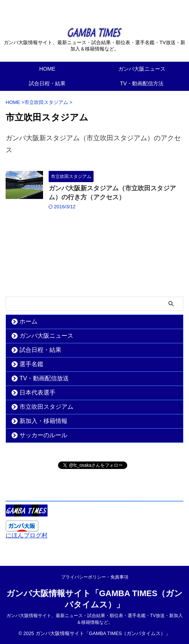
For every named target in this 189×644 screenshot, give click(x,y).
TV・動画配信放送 (44, 378)
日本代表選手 (37, 392)
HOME (47, 69)
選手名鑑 (31, 364)
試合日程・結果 (47, 83)
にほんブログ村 (27, 535)
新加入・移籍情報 (43, 421)
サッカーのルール (43, 435)
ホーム (28, 321)
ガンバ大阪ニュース (142, 69)
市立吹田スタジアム (46, 407)
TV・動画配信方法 (142, 83)
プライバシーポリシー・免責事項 (95, 577)
